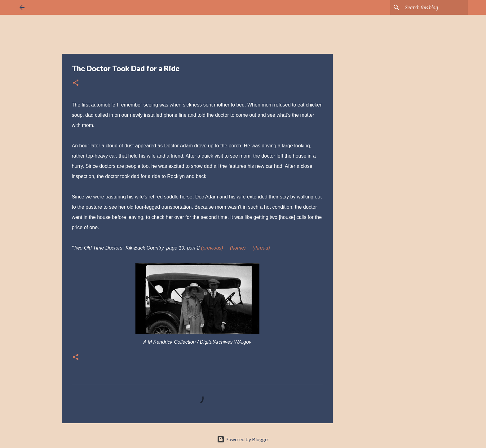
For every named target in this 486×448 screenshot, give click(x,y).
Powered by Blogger (243, 439)
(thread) (261, 248)
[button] (76, 83)
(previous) (212, 248)
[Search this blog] (435, 7)
